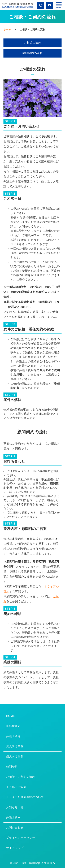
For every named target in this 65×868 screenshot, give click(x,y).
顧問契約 (12, 767)
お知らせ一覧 (15, 807)
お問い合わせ (15, 828)
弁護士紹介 (13, 736)
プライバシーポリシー (21, 838)
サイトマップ (15, 848)
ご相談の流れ (32, 43)
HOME (10, 716)
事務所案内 (13, 726)
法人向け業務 (15, 746)
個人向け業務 (15, 756)
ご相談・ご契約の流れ (21, 777)
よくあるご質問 (16, 787)
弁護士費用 (13, 817)
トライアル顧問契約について (25, 797)
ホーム (7, 29)
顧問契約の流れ (33, 53)
